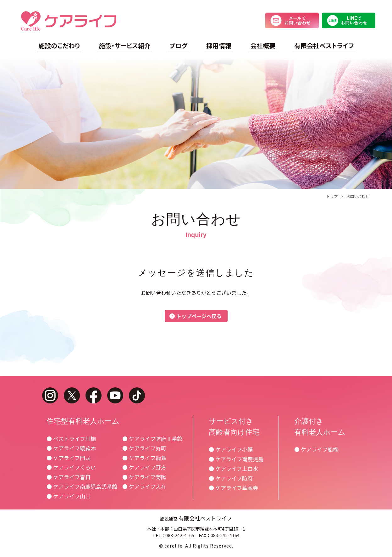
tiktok (137, 395)
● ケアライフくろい (71, 467)
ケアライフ (69, 21)
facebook (94, 395)
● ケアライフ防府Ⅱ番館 (152, 439)
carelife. (174, 546)
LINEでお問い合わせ (349, 20)
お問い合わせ (358, 196)
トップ (332, 196)
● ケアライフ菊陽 (144, 477)
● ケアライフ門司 (69, 458)
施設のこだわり (59, 45)
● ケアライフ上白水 (233, 468)
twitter (72, 395)
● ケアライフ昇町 (144, 448)
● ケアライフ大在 (144, 486)
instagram (50, 395)
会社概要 (263, 45)
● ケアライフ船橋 (316, 449)
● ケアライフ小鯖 (231, 449)
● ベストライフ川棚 (71, 439)
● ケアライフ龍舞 (144, 458)
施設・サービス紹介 (125, 45)
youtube (115, 395)
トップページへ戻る (199, 316)
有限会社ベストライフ (324, 45)
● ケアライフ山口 (69, 496)
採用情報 (219, 45)
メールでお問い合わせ (292, 20)
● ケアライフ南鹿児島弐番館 (82, 486)
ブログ (178, 45)
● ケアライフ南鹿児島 (236, 459)
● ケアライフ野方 (144, 467)
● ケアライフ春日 (69, 477)
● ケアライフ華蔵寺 (233, 488)
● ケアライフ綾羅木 (71, 448)
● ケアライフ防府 (231, 478)
